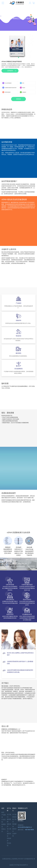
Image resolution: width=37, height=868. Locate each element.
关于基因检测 (14, 816)
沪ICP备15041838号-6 (21, 865)
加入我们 (9, 830)
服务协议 (9, 835)
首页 (3, 808)
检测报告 (4, 825)
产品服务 (4, 816)
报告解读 (14, 825)
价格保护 (9, 840)
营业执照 (9, 844)
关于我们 (9, 816)
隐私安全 (14, 830)
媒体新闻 (9, 820)
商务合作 (4, 830)
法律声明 (14, 835)
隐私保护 (9, 825)
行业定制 (4, 821)
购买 (3, 812)
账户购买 (14, 820)
